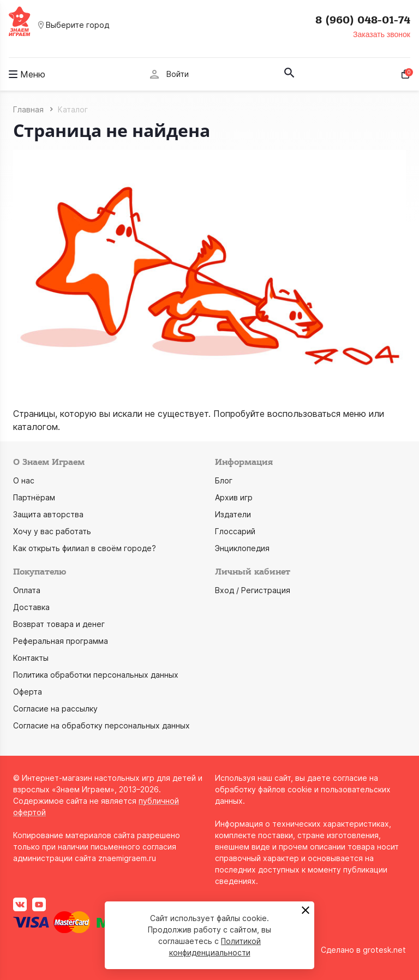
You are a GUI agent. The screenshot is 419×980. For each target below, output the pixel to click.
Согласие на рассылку (55, 709)
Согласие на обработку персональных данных (101, 725)
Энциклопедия (242, 548)
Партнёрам (34, 497)
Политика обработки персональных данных (96, 675)
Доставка (31, 607)
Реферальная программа (61, 641)
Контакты (31, 658)
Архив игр (234, 497)
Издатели (233, 514)
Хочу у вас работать (52, 531)
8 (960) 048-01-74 (363, 20)
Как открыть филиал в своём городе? (85, 548)
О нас (24, 480)
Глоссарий (235, 531)
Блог (224, 480)
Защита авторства (48, 514)
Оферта (28, 692)
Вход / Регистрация (253, 590)
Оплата (27, 590)
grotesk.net (384, 950)
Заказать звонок (382, 34)
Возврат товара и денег (59, 624)
